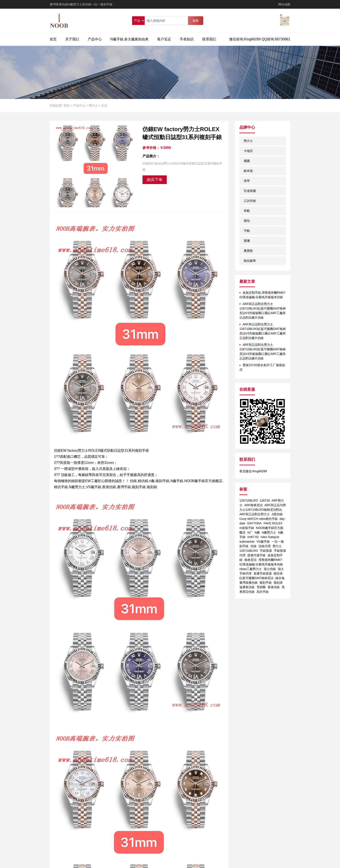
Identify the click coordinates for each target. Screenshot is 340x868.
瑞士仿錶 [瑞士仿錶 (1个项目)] (270, 569)
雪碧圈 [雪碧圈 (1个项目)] (261, 587)
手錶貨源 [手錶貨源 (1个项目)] (266, 551)
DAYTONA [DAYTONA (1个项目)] (254, 523)
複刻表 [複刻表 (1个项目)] (278, 583)
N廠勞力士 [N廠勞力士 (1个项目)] (269, 532)
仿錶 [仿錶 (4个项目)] (253, 546)
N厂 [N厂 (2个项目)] (250, 532)
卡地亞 (248, 151)
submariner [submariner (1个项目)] (247, 542)
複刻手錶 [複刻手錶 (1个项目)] (266, 583)
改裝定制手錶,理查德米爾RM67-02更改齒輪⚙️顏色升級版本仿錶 (263, 295)
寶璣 (247, 241)
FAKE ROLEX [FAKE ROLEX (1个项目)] (273, 523)
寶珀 (247, 221)
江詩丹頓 (250, 201)
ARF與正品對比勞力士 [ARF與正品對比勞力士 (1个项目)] (255, 514)
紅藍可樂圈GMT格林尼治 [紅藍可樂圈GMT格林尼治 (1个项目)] (256, 578)
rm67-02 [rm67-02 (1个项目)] (253, 537)
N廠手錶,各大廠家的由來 (129, 39)
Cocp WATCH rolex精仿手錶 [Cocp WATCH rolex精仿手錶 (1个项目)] (259, 519)
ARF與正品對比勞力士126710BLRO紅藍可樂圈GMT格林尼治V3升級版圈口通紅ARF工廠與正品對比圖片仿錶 (263, 311)
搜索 (196, 21)
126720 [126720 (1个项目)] (265, 501)
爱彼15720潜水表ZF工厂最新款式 (262, 367)
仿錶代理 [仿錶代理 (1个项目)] (265, 546)
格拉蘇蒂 (250, 261)
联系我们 (209, 39)
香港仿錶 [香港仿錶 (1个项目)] (274, 587)
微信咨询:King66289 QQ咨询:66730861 (260, 39)
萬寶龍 (248, 251)
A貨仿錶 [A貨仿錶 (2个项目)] (277, 514)
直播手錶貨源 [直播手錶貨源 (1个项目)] (263, 573)
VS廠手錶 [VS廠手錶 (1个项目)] (263, 542)
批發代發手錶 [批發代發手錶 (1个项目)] (257, 555)
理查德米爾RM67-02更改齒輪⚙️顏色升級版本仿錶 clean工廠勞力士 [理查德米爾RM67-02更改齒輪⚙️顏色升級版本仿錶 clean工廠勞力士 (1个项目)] (261, 564)
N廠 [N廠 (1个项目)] (257, 532)
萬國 (247, 161)
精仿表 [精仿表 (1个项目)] (278, 573)
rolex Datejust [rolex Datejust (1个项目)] (270, 537)
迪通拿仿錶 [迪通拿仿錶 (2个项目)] (247, 587)
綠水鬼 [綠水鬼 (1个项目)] (280, 578)
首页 (53, 39)
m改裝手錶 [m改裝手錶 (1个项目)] (247, 528)
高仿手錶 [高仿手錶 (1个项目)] (263, 592)
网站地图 (284, 4)
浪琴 (247, 181)
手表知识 (187, 39)
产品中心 (95, 39)
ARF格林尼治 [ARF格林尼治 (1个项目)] (253, 505)
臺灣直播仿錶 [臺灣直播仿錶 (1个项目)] (248, 583)
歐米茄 (248, 171)
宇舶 (247, 231)
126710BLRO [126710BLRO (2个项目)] (249, 501)
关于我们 (72, 39)
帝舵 (247, 211)
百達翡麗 (250, 191)
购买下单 (155, 180)
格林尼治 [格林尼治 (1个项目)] (250, 560)
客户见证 (164, 39)
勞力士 (93, 105)
